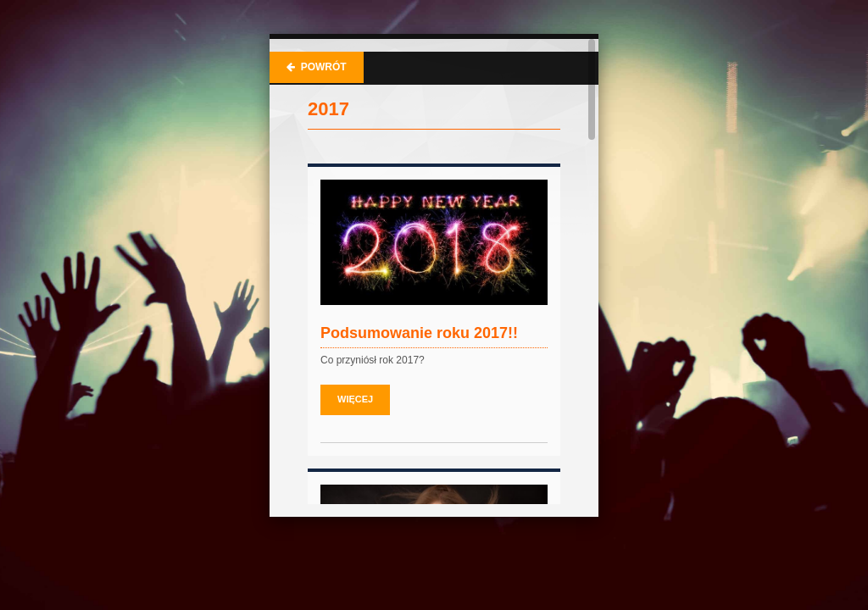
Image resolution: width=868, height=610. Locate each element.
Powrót (317, 67)
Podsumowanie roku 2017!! (419, 333)
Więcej (355, 399)
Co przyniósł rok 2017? (373, 360)
